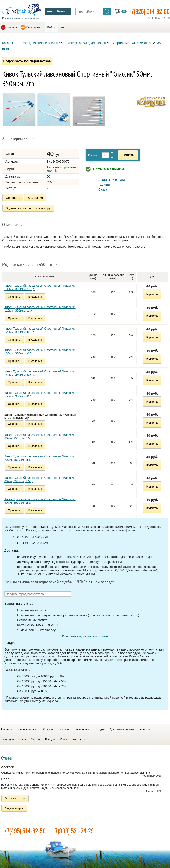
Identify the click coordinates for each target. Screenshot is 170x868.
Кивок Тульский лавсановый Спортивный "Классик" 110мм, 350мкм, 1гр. (40, 308)
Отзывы (48, 729)
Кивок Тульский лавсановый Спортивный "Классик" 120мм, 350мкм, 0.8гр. (40, 330)
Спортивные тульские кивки (132, 43)
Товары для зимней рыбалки (40, 43)
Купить (128, 155)
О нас (64, 739)
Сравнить (13, 198)
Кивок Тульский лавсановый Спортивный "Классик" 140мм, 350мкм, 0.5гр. (40, 373)
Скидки (103, 190)
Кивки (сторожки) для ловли (86, 43)
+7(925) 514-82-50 (149, 11)
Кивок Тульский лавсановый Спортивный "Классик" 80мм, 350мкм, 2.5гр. (40, 479)
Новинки (12, 27)
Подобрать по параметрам (27, 61)
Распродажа (34, 27)
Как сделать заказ (14, 739)
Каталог (8, 43)
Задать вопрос (14, 808)
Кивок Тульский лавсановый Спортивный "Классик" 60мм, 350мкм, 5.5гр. (40, 436)
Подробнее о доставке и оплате (85, 636)
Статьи (35, 739)
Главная (6, 729)
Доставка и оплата (112, 180)
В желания (35, 198)
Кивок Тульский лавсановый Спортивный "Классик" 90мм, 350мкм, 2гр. (40, 500)
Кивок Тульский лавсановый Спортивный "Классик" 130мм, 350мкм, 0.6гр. (40, 351)
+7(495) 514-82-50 (25, 831)
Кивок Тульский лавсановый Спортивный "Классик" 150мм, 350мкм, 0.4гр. (40, 394)
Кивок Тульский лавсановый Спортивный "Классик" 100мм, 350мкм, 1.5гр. (40, 287)
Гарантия (105, 185)
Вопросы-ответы (27, 729)
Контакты (79, 739)
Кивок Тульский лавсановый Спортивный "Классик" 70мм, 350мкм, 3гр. (40, 458)
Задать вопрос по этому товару (28, 208)
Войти (51, 27)
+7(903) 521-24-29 (73, 831)
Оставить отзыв (15, 798)
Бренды (50, 739)
